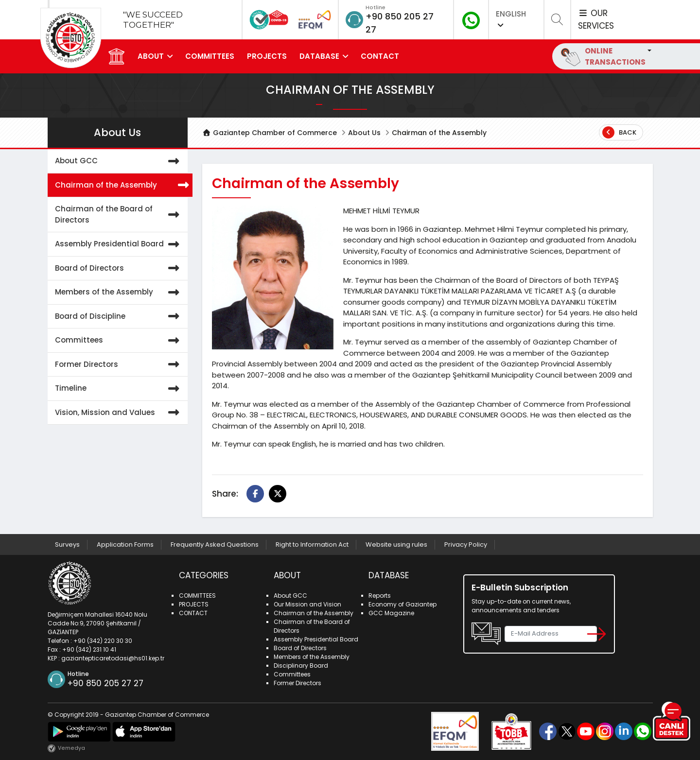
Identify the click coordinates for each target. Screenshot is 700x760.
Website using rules (396, 544)
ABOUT (151, 56)
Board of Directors (119, 268)
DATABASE (319, 56)
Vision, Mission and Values (119, 413)
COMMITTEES (210, 56)
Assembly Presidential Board (119, 244)
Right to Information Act (312, 544)
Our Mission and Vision (307, 604)
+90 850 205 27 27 (105, 683)
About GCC (119, 161)
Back (619, 132)
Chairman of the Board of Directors (119, 215)
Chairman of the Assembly (122, 185)
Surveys (67, 544)
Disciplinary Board (301, 665)
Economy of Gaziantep (402, 604)
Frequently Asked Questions (215, 544)
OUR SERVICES (596, 19)
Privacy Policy (466, 544)
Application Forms (125, 544)
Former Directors (119, 365)
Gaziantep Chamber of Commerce (270, 133)
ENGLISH (511, 19)
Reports (380, 596)
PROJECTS (267, 56)
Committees (119, 340)
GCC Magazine (391, 613)
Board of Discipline (119, 317)
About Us (364, 133)
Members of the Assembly (119, 292)
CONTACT (380, 56)
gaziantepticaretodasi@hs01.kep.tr (113, 658)
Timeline (119, 389)
